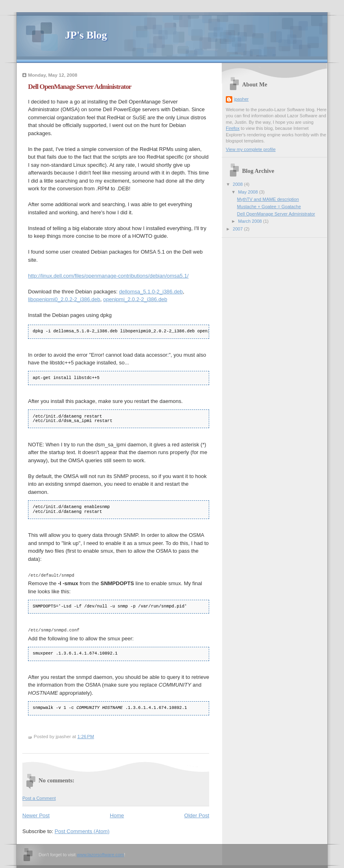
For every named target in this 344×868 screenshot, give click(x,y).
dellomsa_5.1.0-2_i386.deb (151, 292)
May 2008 (249, 192)
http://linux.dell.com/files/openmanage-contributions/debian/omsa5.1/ (108, 276)
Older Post (197, 815)
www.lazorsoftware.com (100, 854)
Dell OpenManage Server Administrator (80, 87)
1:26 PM (85, 736)
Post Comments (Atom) (82, 830)
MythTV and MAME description (268, 199)
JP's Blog (86, 35)
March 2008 (250, 221)
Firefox (233, 128)
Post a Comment (39, 797)
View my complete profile (251, 149)
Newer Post (36, 815)
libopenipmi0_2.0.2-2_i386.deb (64, 299)
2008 (238, 184)
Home (117, 815)
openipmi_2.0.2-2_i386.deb (135, 299)
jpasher (241, 99)
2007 (238, 229)
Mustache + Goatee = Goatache (269, 207)
